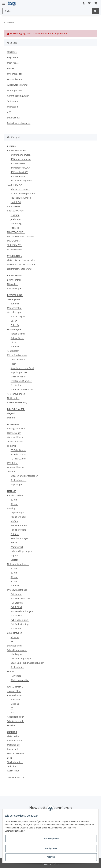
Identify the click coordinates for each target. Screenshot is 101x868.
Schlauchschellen (16, 753)
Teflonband (13, 766)
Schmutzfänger (15, 646)
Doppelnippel (17, 513)
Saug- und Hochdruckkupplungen (27, 663)
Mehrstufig (16, 224)
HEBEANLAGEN (15, 249)
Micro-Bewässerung (17, 355)
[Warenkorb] (96, 3)
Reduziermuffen (19, 525)
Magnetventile (14, 308)
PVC (13, 712)
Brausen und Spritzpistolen (24, 476)
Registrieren (13, 57)
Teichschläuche (15, 441)
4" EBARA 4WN (18, 176)
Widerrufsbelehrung (17, 85)
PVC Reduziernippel (20, 624)
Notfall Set (16, 202)
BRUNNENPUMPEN (17, 151)
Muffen (14, 521)
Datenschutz (13, 118)
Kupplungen (17, 484)
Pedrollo (15, 228)
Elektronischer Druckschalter (21, 260)
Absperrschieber (15, 717)
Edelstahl (15, 700)
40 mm (14, 581)
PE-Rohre (12, 446)
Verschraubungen (16, 394)
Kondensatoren (15, 741)
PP (12, 641)
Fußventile (16, 676)
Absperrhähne (14, 695)
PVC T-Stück (16, 607)
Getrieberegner (15, 312)
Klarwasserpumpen (20, 189)
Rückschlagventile (20, 680)
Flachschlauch (14, 433)
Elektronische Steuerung (19, 269)
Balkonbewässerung (17, 402)
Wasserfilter (13, 771)
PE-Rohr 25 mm (18, 454)
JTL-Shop (56, 864)
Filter (13, 364)
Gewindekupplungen (21, 659)
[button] (84, 3)
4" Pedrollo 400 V (19, 172)
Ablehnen (51, 857)
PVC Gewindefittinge (17, 590)
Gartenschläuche (16, 437)
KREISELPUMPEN (15, 211)
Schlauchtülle (17, 667)
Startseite (12, 52)
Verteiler (11, 725)
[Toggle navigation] (4, 2)
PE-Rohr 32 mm (18, 459)
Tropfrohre (16, 385)
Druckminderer (18, 359)
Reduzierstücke (18, 530)
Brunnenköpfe (14, 288)
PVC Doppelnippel (20, 620)
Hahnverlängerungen (21, 551)
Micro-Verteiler (18, 377)
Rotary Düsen (17, 338)
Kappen (15, 555)
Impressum (13, 107)
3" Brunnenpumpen (21, 155)
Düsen (14, 321)
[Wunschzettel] (89, 3)
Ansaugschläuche (16, 429)
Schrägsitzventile (16, 721)
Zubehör (15, 304)
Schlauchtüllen (15, 633)
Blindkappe (16, 654)
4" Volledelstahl (18, 163)
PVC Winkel (16, 616)
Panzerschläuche (16, 467)
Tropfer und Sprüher (21, 381)
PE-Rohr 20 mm (18, 450)
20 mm (14, 568)
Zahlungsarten (14, 90)
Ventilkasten (13, 351)
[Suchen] (47, 11)
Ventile (11, 671)
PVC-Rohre (12, 463)
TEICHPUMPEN (14, 245)
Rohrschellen (14, 749)
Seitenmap (12, 101)
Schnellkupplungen (17, 650)
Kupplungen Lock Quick (22, 368)
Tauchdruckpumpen (21, 198)
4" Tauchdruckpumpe (21, 181)
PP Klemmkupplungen (18, 564)
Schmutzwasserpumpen (23, 193)
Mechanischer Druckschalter (21, 265)
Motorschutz (13, 745)
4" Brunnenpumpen (21, 159)
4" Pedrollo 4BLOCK (20, 168)
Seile (10, 758)
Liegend (11, 413)
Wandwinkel (17, 547)
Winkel (14, 543)
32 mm (14, 504)
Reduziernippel (18, 517)
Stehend (11, 418)
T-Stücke (15, 534)
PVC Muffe (16, 628)
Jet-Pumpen (16, 219)
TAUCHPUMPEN (15, 185)
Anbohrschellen (15, 495)
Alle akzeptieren (51, 839)
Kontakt (11, 68)
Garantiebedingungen (18, 96)
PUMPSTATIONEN (16, 232)
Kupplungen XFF (19, 372)
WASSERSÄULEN (16, 777)
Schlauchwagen (18, 480)
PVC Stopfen (17, 603)
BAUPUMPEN (14, 206)
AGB (9, 112)
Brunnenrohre (14, 280)
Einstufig (15, 215)
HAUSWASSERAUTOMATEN (20, 236)
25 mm (14, 500)
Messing (11, 508)
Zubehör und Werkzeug (22, 390)
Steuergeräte (14, 299)
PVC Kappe (16, 594)
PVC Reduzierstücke (20, 598)
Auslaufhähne (14, 691)
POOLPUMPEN (14, 241)
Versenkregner (18, 317)
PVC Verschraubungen (22, 611)
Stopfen (15, 560)
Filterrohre (12, 284)
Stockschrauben (15, 762)
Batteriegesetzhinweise (19, 123)
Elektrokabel (13, 398)
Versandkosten (14, 79)
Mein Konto (13, 63)
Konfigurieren (51, 848)
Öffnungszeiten (15, 74)
